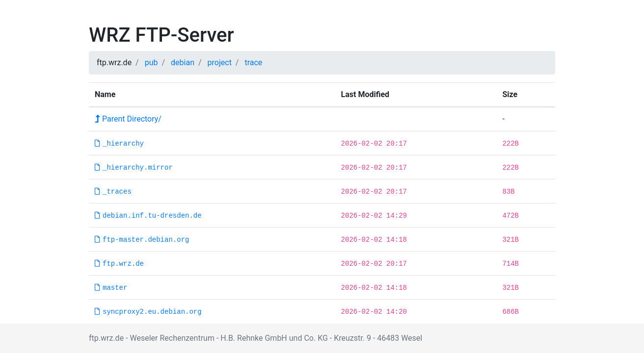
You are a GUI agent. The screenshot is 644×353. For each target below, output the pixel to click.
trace (253, 63)
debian (183, 63)
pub (151, 63)
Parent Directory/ (128, 119)
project (220, 63)
